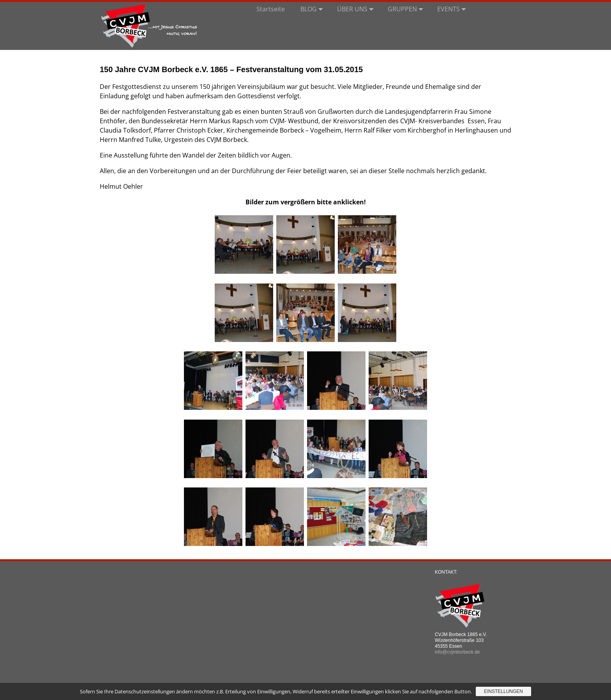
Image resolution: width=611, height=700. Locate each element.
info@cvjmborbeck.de (457, 652)
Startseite (271, 9)
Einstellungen (503, 691)
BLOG (313, 9)
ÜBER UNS (357, 9)
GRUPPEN (407, 9)
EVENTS (453, 9)
